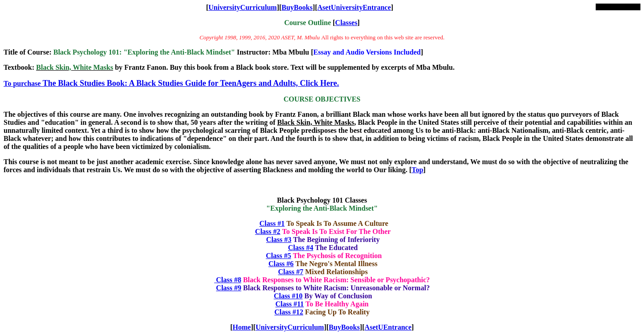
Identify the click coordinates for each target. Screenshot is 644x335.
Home (242, 327)
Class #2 (267, 231)
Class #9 (229, 288)
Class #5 (278, 256)
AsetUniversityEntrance (354, 7)
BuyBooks (297, 7)
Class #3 (279, 240)
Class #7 (291, 272)
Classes (346, 23)
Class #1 (272, 223)
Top (417, 170)
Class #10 (288, 296)
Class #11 (290, 304)
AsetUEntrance (388, 327)
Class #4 (301, 248)
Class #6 (281, 264)
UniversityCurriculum (243, 7)
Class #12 (289, 312)
